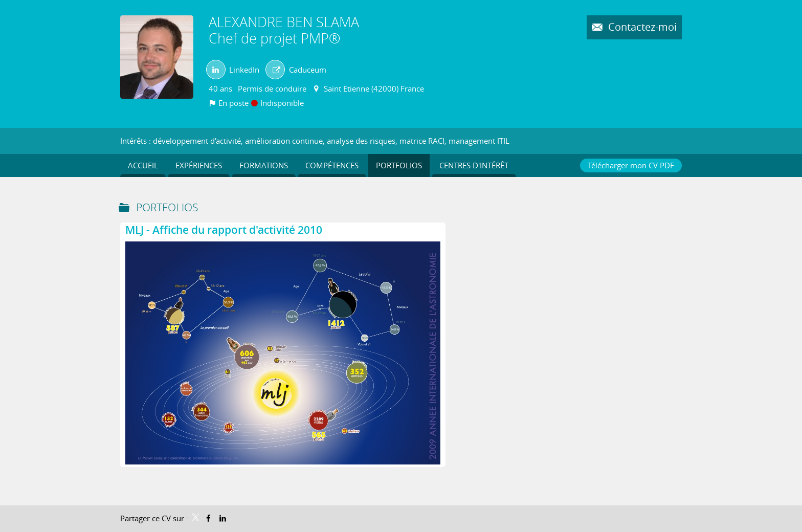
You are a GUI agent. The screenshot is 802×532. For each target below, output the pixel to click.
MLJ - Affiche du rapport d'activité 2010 (224, 230)
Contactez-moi (641, 27)
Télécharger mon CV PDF (631, 165)
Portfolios (167, 207)
